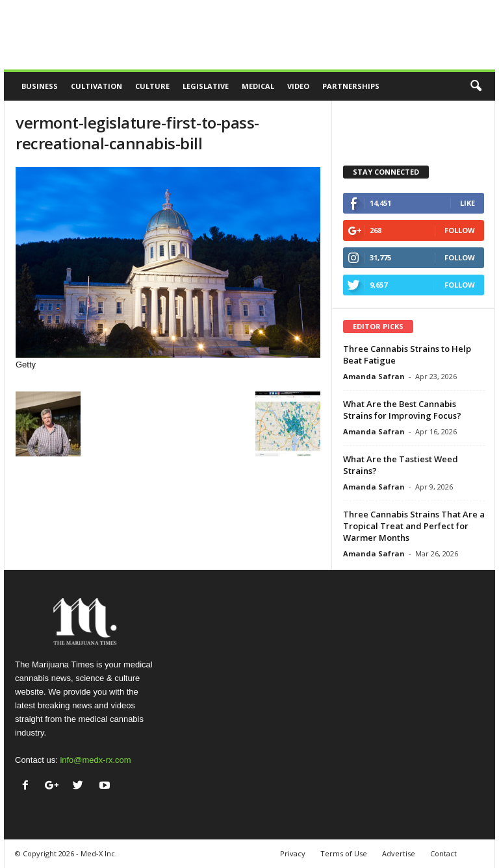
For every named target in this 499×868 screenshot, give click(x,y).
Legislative (206, 86)
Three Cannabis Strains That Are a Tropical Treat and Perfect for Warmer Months (414, 526)
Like (467, 203)
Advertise (399, 853)
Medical (258, 86)
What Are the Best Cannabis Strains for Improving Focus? (402, 410)
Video (298, 86)
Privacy (293, 853)
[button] (476, 86)
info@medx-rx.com (95, 760)
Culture (152, 86)
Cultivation (96, 86)
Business (40, 86)
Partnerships (351, 86)
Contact (443, 853)
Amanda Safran (374, 376)
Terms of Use (344, 853)
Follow (460, 230)
